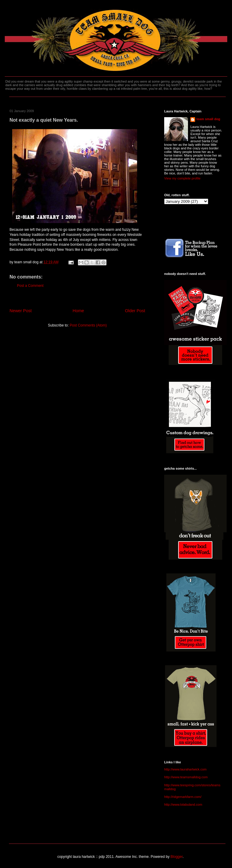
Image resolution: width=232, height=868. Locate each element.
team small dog (208, 119)
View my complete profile (182, 178)
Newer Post (21, 311)
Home (78, 311)
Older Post (135, 311)
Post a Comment (30, 286)
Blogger (177, 857)
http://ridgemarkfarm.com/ (183, 797)
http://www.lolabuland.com (183, 804)
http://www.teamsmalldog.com (186, 777)
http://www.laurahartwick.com (185, 769)
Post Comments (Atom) (88, 325)
